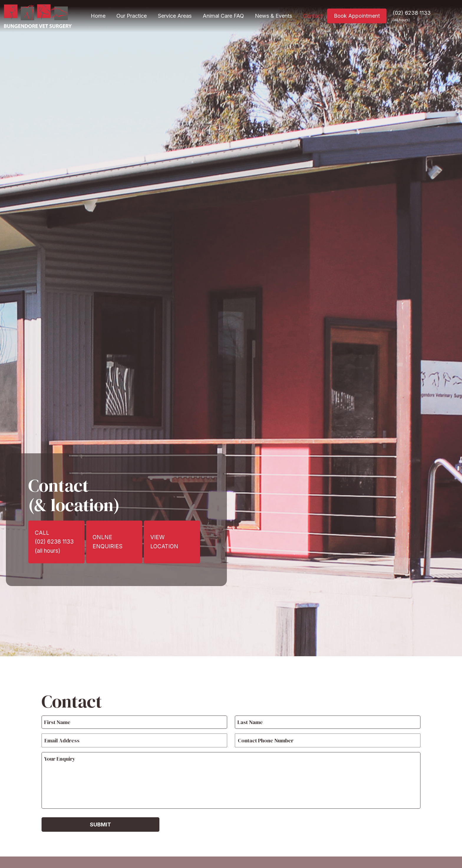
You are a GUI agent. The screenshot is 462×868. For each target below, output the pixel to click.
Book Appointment (357, 16)
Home (98, 16)
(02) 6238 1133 (412, 16)
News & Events (273, 16)
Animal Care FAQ (223, 16)
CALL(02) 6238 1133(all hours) (54, 542)
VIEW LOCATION (164, 542)
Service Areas (175, 16)
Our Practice (132, 16)
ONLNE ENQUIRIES (108, 542)
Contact (313, 16)
